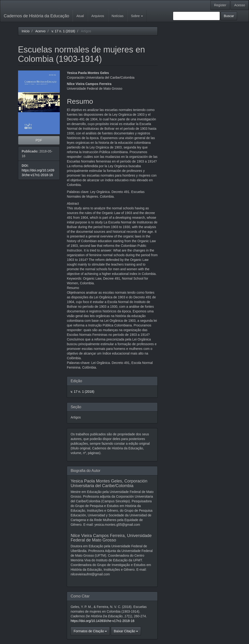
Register (220, 5)
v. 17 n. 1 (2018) (63, 31)
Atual (80, 16)
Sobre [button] (137, 16)
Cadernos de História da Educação (36, 16)
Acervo (41, 31)
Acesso (240, 5)
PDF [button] (39, 140)
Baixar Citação (126, 631)
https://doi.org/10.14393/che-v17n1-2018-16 (102, 621)
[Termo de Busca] (196, 16)
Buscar (229, 16)
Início (26, 31)
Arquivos (98, 16)
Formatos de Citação (90, 631)
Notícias (118, 16)
